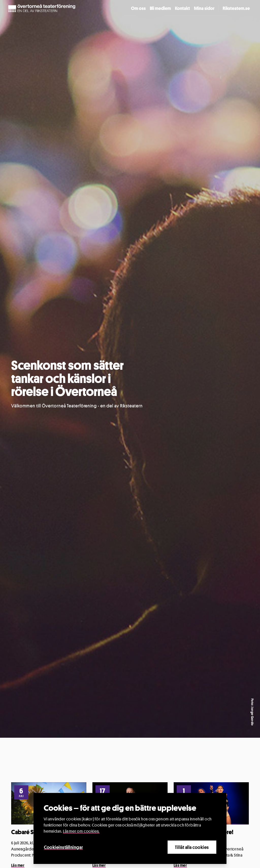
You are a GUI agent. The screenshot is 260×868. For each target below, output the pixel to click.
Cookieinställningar (63, 847)
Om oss (138, 8)
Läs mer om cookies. (81, 831)
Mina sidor (204, 8)
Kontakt (182, 8)
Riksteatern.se (236, 8)
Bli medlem (160, 8)
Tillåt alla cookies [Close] (192, 847)
